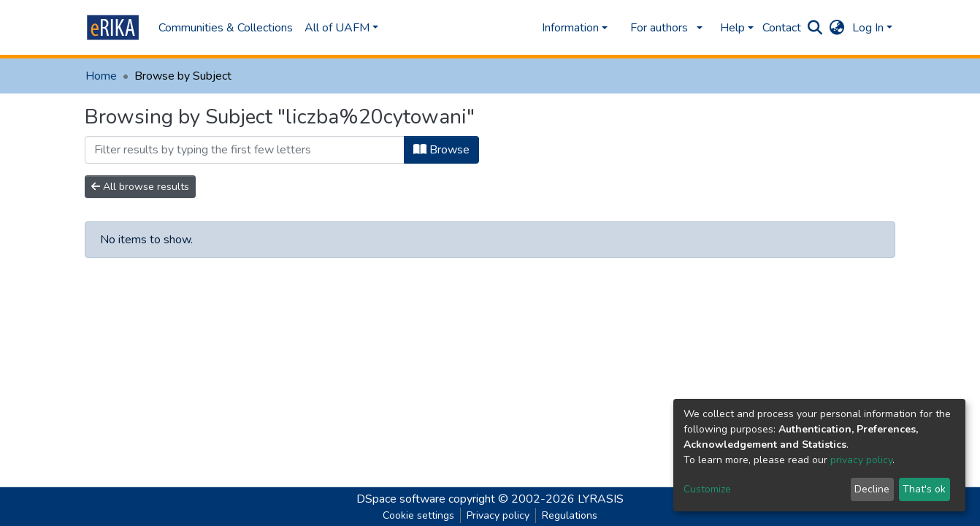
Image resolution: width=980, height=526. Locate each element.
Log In (868, 28)
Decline (872, 489)
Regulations (570, 515)
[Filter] (245, 150)
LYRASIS (601, 499)
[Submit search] (815, 28)
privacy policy (861, 460)
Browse (441, 150)
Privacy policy (498, 515)
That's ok (924, 489)
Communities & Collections (226, 28)
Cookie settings (418, 515)
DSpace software (401, 499)
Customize (707, 489)
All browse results (140, 187)
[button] (837, 28)
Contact (782, 28)
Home (101, 76)
